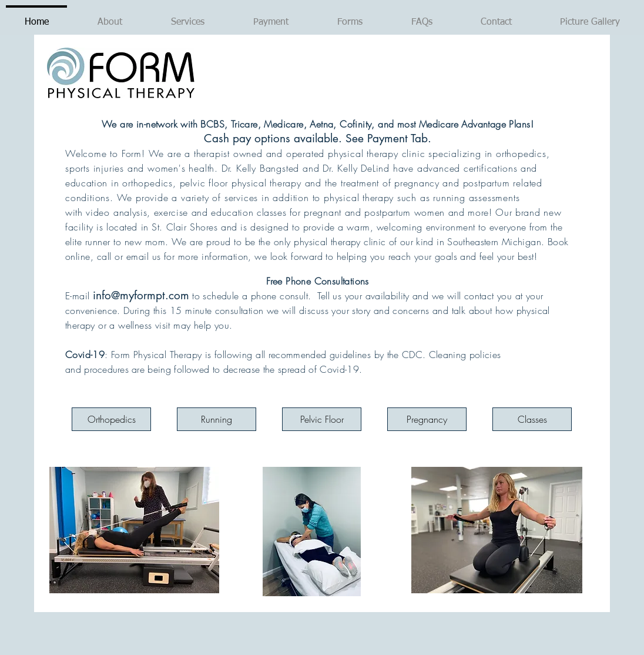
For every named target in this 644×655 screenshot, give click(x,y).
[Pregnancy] (427, 419)
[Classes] (532, 419)
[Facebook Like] (172, 633)
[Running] (217, 419)
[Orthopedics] (111, 419)
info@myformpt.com (141, 295)
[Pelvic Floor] (322, 419)
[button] (187, 17)
